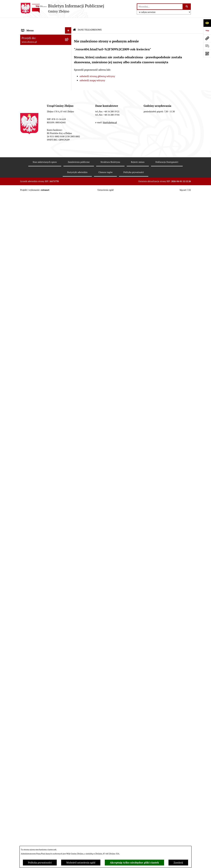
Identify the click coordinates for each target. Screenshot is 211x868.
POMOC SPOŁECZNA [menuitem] (34, 556)
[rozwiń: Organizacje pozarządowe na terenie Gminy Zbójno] (69, 104)
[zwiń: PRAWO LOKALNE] (69, 234)
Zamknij (178, 863)
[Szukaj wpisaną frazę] (187, 7)
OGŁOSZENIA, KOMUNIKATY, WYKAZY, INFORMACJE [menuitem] (38, 118)
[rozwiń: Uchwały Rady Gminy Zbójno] (69, 251)
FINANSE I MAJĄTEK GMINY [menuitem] (38, 344)
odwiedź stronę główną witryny (97, 68)
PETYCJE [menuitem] (27, 701)
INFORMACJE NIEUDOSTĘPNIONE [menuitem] (41, 721)
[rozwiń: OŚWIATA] (69, 549)
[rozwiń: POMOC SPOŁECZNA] (69, 556)
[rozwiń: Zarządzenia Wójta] (69, 324)
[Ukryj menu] (68, 22)
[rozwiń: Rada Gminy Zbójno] (69, 198)
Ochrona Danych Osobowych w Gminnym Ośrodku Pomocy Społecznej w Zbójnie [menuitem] (39, 758)
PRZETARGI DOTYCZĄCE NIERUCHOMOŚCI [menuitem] (36, 599)
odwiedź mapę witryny (92, 72)
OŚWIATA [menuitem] (27, 549)
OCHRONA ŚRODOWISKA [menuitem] (36, 480)
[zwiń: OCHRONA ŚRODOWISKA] (69, 480)
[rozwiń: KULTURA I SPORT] (69, 562)
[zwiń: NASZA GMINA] (69, 35)
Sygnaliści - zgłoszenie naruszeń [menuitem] (40, 827)
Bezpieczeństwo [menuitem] (31, 820)
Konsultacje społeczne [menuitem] (34, 807)
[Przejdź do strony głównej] (62, 8)
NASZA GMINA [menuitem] (30, 35)
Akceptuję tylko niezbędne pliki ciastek (134, 863)
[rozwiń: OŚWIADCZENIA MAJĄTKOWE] (69, 620)
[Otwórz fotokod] (207, 54)
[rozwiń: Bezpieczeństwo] (69, 820)
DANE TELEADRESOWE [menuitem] (35, 28)
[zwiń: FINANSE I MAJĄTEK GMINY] (69, 344)
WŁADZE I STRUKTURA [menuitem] (35, 148)
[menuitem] (46, 43)
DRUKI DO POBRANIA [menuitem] (34, 737)
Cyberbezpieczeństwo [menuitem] (34, 814)
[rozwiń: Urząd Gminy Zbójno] (69, 206)
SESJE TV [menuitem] (27, 714)
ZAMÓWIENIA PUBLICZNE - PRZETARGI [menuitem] (37, 415)
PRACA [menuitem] (26, 568)
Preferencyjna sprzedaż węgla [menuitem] (38, 795)
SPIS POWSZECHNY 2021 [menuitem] (36, 708)
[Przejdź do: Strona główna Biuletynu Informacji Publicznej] (75, 21)
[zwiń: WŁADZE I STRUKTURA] (69, 148)
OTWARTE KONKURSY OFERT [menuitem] (38, 473)
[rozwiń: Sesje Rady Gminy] (69, 316)
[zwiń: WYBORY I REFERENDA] (69, 633)
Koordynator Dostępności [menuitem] (36, 782)
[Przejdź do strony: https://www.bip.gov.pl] (207, 31)
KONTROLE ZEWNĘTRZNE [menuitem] (37, 626)
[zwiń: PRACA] (69, 569)
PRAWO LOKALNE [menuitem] (32, 234)
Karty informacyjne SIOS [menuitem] (35, 788)
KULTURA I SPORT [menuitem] (32, 562)
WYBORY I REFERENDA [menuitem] (35, 633)
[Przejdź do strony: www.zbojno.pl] (207, 38)
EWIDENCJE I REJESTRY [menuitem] (35, 607)
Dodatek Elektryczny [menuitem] (33, 801)
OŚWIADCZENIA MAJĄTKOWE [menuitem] (39, 620)
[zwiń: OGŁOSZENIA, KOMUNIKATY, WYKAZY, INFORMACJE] (69, 116)
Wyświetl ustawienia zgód (81, 863)
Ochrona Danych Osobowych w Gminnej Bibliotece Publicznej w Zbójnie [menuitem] (40, 772)
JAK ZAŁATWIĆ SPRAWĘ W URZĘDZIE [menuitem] (43, 613)
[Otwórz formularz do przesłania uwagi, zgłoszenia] (207, 46)
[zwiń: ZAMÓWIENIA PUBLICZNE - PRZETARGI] (69, 413)
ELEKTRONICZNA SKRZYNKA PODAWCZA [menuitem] (39, 729)
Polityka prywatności (40, 863)
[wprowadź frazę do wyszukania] (160, 7)
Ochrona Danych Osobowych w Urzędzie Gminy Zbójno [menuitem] (39, 745)
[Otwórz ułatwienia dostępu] (207, 23)
